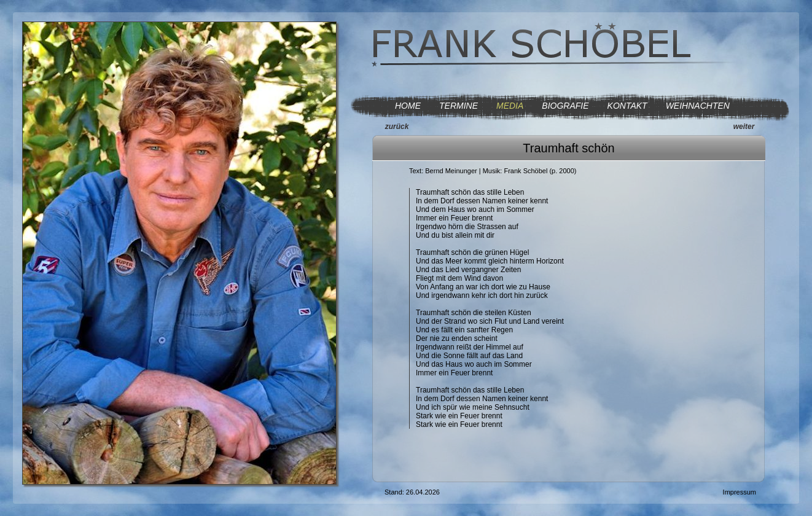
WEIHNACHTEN (698, 106)
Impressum (740, 492)
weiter (744, 127)
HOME (408, 106)
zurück (397, 127)
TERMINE (459, 106)
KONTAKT (627, 106)
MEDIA (510, 106)
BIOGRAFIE (565, 106)
